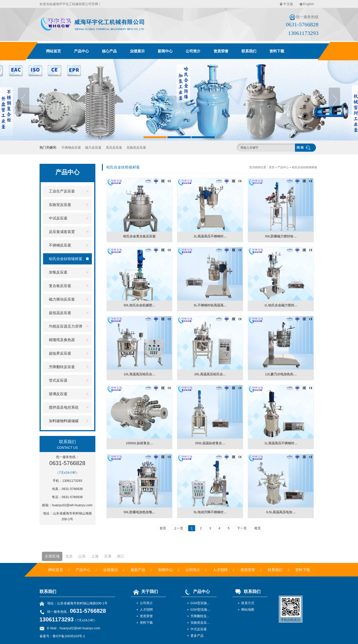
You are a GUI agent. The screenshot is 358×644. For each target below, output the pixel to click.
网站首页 (54, 51)
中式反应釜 (199, 629)
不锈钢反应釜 (71, 147)
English (309, 4)
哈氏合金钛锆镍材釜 (304, 167)
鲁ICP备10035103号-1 (69, 636)
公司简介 (193, 51)
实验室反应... (200, 623)
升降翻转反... (200, 616)
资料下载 (277, 51)
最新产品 (138, 570)
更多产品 (197, 636)
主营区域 (52, 556)
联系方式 (248, 603)
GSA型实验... (200, 603)
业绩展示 (137, 51)
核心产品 (109, 51)
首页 (272, 167)
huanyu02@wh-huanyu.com (72, 505)
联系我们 (249, 51)
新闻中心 (165, 51)
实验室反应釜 (136, 147)
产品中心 (81, 51)
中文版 (288, 4)
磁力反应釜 (93, 147)
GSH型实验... (200, 610)
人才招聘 (220, 570)
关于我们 (144, 592)
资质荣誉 (221, 51)
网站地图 (248, 610)
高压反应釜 (114, 147)
